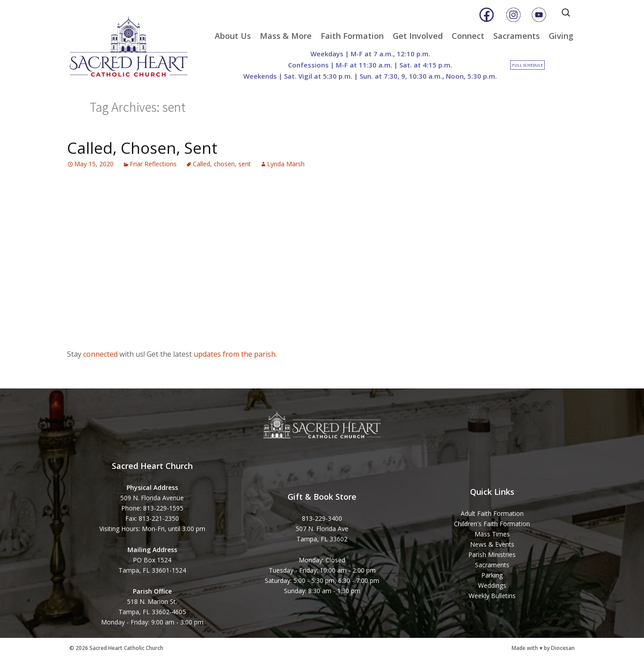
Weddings (492, 585)
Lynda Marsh (286, 164)
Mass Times (492, 534)
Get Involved (418, 36)
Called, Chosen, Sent (142, 148)
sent (245, 164)
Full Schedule (527, 65)
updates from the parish (235, 354)
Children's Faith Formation (492, 524)
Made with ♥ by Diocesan (543, 648)
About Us (233, 36)
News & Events (492, 544)
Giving (561, 36)
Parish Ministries (492, 555)
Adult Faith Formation (492, 513)
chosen (224, 164)
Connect (468, 36)
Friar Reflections (153, 164)
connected (100, 354)
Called (201, 164)
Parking (492, 575)
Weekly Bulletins (492, 596)
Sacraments (517, 36)
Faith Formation (352, 36)
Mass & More (286, 36)
